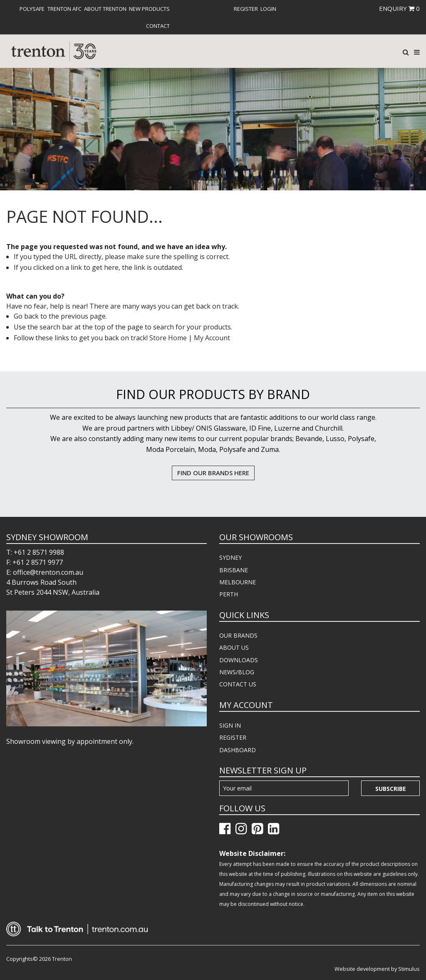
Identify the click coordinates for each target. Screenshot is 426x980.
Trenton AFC (64, 9)
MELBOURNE (238, 582)
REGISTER (233, 737)
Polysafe (32, 9)
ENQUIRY (399, 8)
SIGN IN (230, 725)
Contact (158, 26)
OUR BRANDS (238, 635)
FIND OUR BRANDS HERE (213, 473)
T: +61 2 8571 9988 (35, 552)
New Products (149, 9)
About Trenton (105, 9)
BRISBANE (234, 570)
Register (246, 9)
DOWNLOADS (239, 660)
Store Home (168, 338)
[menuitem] (32, 9)
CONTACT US (238, 684)
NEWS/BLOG (237, 672)
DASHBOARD (238, 750)
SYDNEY (230, 557)
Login (268, 9)
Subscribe (391, 789)
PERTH (229, 594)
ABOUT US (234, 647)
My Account (212, 338)
